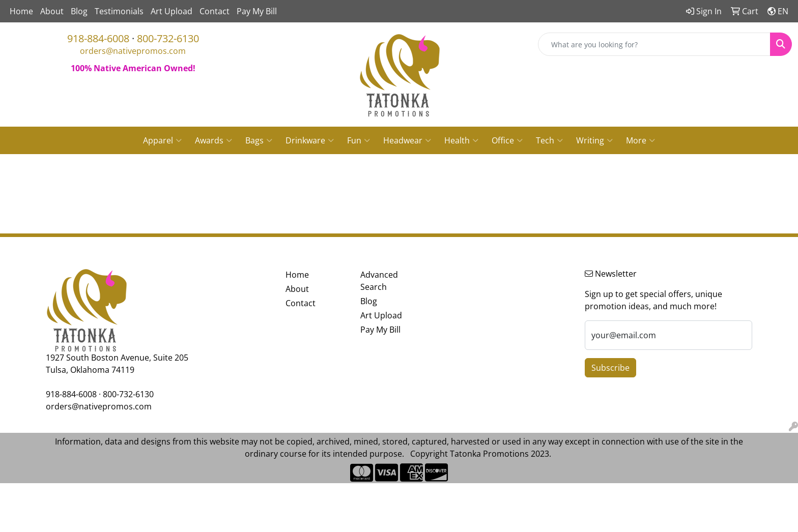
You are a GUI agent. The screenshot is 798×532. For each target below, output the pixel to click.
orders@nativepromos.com (133, 51)
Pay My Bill (257, 11)
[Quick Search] (654, 44)
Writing (594, 140)
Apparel (162, 140)
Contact (215, 11)
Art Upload (172, 11)
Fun (359, 140)
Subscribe (610, 368)
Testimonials (119, 11)
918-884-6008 (98, 38)
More (640, 140)
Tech (549, 140)
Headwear (407, 140)
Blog (79, 11)
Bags (259, 140)
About (52, 11)
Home (21, 11)
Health (461, 140)
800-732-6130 (168, 38)
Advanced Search (379, 281)
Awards (213, 140)
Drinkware (310, 140)
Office (507, 140)
